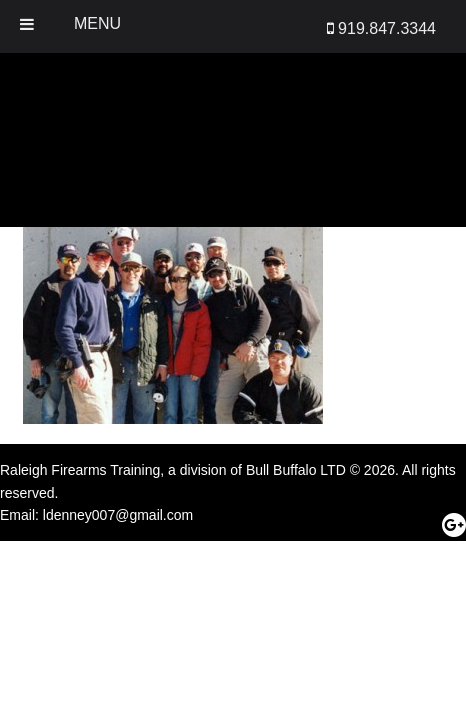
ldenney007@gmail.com (118, 515)
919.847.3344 (381, 28)
